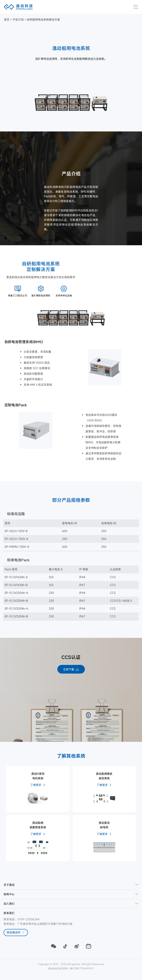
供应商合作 (16, 932)
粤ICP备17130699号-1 (82, 968)
